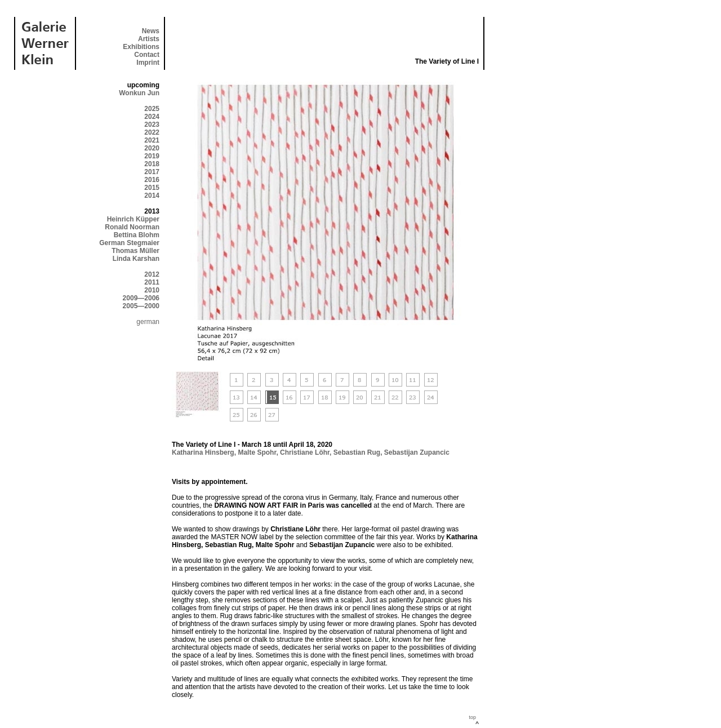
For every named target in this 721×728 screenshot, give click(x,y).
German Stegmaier (129, 243)
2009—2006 (141, 298)
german (148, 322)
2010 (152, 290)
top (472, 717)
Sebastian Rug (357, 452)
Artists (149, 39)
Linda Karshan (136, 259)
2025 (152, 109)
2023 (152, 125)
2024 (152, 117)
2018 (152, 164)
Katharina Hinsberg (203, 452)
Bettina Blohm (137, 235)
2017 (152, 172)
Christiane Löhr (305, 452)
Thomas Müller (135, 251)
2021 (152, 140)
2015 (152, 188)
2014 (152, 196)
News (151, 31)
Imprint (148, 63)
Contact (147, 55)
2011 (152, 282)
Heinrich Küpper (133, 219)
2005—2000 (141, 306)
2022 (152, 132)
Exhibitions (141, 47)
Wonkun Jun (139, 93)
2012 (152, 274)
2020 (152, 148)
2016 (152, 180)
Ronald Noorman (132, 227)
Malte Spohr (257, 452)
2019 (152, 156)
